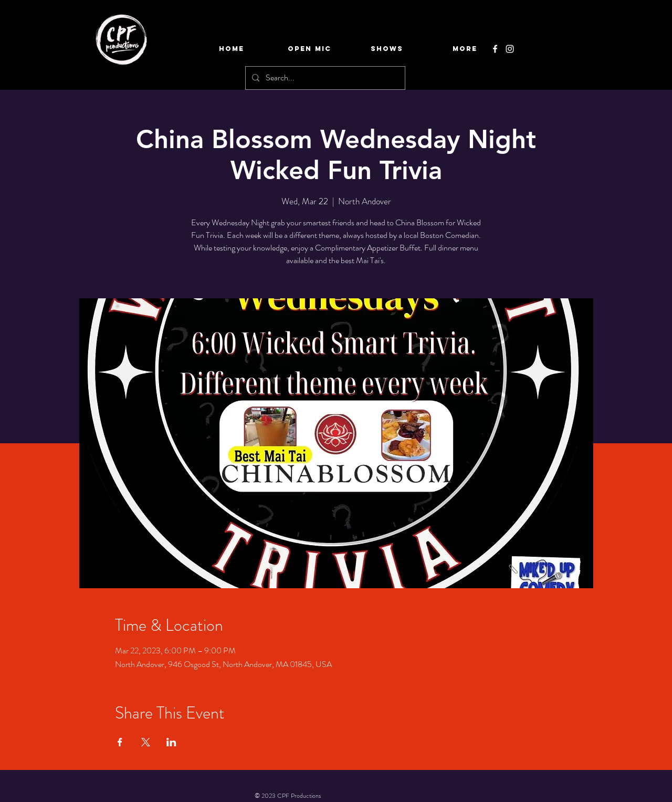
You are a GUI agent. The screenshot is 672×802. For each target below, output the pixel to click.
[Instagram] (510, 49)
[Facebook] (495, 49)
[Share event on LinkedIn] (171, 742)
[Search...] (324, 78)
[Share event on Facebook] (120, 742)
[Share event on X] (146, 742)
